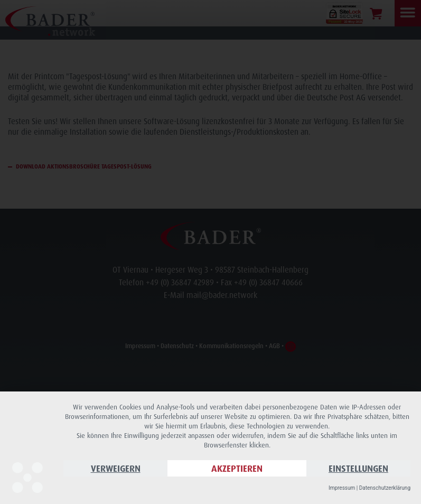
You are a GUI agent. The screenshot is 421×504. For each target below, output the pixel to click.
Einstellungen (358, 468)
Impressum (342, 488)
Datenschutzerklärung (385, 488)
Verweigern (116, 468)
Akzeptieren (237, 468)
